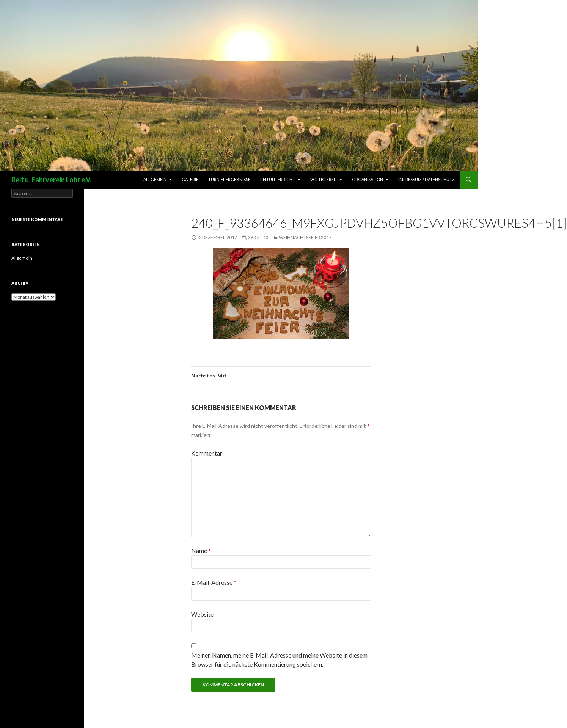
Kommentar (207, 453)
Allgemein (155, 179)
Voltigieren (324, 179)
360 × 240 (258, 237)
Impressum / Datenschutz (426, 179)
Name (201, 550)
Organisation (368, 179)
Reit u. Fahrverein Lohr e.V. (51, 180)
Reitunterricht (278, 179)
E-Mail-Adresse (214, 582)
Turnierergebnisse (229, 179)
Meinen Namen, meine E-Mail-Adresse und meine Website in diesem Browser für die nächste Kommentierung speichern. (279, 660)
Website (202, 614)
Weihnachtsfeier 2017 (305, 237)
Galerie (190, 179)
